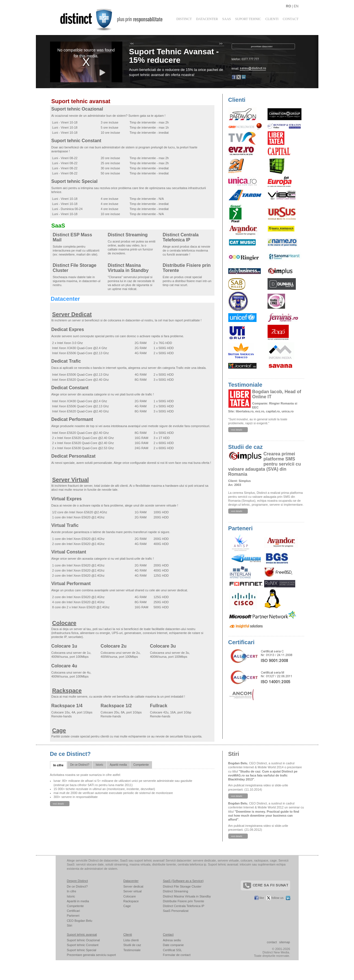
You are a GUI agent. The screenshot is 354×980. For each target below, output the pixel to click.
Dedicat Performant (72, 419)
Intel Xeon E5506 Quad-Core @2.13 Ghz (81, 353)
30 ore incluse (111, 168)
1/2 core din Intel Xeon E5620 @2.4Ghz (80, 512)
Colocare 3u (163, 646)
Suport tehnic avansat (81, 101)
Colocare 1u (64, 646)
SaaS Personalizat (176, 911)
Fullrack (159, 706)
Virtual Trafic (65, 525)
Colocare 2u (114, 646)
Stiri (234, 754)
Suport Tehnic (248, 19)
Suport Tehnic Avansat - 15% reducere (174, 56)
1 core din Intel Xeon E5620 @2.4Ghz (78, 517)
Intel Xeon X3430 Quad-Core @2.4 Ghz (80, 348)
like (259, 898)
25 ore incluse (111, 163)
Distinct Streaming (128, 235)
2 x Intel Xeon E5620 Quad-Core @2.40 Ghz (83, 438)
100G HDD (161, 512)
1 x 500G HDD (164, 348)
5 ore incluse (110, 127)
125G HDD (161, 576)
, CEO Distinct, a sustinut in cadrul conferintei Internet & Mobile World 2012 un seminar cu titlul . (266, 811)
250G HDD (161, 602)
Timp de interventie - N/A (147, 199)
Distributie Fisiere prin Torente (184, 901)
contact (272, 942)
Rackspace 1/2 (116, 706)
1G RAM (141, 512)
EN (296, 6)
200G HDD (161, 517)
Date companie (173, 945)
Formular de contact (177, 955)
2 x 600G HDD (164, 443)
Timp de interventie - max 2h (149, 122)
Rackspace (67, 691)
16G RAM (142, 438)
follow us (275, 898)
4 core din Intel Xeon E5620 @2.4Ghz (78, 602)
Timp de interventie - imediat (149, 133)
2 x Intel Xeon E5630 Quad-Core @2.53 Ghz (83, 448)
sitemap (285, 942)
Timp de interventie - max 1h (149, 127)
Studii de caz (246, 447)
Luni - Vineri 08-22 (65, 158)
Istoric (100, 765)
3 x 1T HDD (162, 438)
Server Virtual (71, 480)
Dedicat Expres (68, 329)
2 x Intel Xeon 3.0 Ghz (68, 343)
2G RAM (141, 343)
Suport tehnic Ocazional (77, 109)
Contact (291, 19)
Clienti (272, 19)
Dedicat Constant (70, 388)
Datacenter (207, 19)
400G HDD (161, 544)
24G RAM (142, 448)
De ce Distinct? (70, 754)
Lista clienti (131, 940)
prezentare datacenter (262, 46)
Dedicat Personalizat (74, 456)
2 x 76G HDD (163, 343)
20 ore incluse (111, 158)
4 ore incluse (110, 199)
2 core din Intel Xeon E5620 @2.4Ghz (78, 544)
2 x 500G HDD (164, 353)
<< (132, 44)
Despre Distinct (78, 881)
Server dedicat (133, 886)
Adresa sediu (172, 940)
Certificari (241, 642)
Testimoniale (245, 385)
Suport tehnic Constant (76, 141)
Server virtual (133, 891)
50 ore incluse (111, 173)
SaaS (227, 19)
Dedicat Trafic (66, 361)
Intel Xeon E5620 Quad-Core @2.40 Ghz (81, 380)
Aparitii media (119, 765)
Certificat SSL (172, 950)
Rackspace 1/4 (67, 706)
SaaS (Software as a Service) (183, 881)
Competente (141, 765)
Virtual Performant (71, 584)
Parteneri (241, 528)
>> (221, 44)
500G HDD (161, 607)
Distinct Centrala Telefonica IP (181, 237)
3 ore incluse (110, 122)
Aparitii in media (78, 901)
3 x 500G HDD (164, 380)
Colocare (64, 623)
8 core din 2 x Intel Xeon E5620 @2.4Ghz (81, 607)
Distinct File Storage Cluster (182, 886)
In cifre (58, 765)
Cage (59, 730)
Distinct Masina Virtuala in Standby (128, 268)
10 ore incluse (111, 133)
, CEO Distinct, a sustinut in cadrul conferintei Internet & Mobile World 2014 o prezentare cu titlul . (265, 771)
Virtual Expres (67, 499)
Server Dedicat (72, 314)
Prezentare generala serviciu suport (92, 955)
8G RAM (141, 380)
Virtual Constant (69, 552)
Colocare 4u (64, 666)
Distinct (184, 19)
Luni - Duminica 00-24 (68, 209)
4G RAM (141, 353)
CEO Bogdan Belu (80, 921)
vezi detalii (237, 430)
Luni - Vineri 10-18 (65, 122)
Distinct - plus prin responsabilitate (115, 20)
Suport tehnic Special (75, 181)
